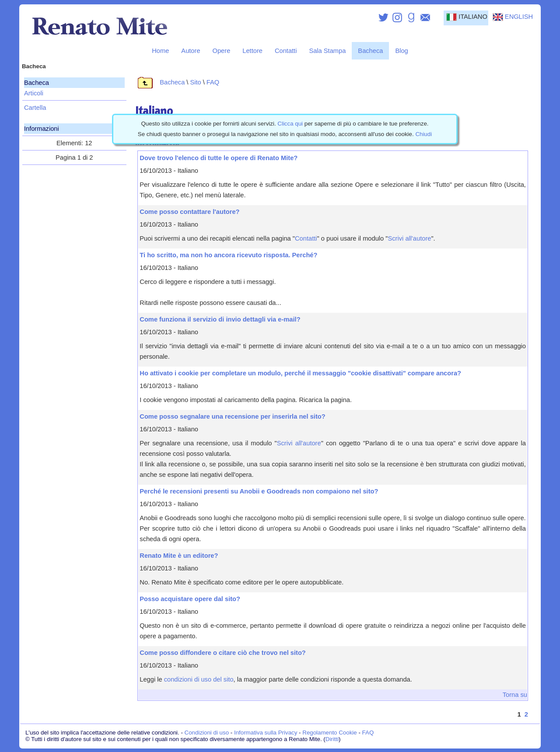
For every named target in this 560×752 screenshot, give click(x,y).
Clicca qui (290, 124)
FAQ (213, 82)
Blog (401, 51)
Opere (222, 51)
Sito (195, 82)
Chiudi (423, 134)
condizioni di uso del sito (199, 679)
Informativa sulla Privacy (266, 733)
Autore (191, 51)
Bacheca (370, 51)
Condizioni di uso (207, 733)
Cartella (35, 108)
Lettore (252, 51)
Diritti (332, 739)
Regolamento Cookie (329, 733)
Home (160, 51)
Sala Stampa (327, 51)
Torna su (515, 695)
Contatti (286, 51)
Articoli (34, 93)
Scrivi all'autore (410, 238)
